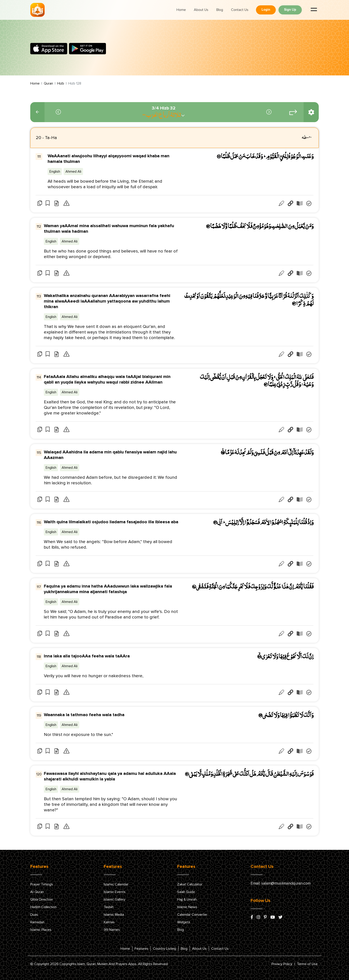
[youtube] (273, 917)
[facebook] (252, 917)
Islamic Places (41, 930)
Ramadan (37, 922)
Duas (34, 915)
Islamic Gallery (115, 899)
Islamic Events (115, 892)
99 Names (112, 930)
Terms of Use (307, 964)
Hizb (61, 83)
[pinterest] (265, 917)
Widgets (184, 922)
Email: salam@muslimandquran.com (281, 883)
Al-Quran (37, 892)
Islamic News (187, 907)
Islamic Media (114, 915)
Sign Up (290, 10)
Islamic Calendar (116, 884)
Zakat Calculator (190, 884)
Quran (48, 83)
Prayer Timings (42, 884)
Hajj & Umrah (187, 899)
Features (141, 949)
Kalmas (109, 922)
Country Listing (164, 949)
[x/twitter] (280, 917)
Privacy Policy (282, 964)
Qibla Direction (42, 899)
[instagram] (258, 917)
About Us (201, 10)
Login (266, 10)
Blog (220, 10)
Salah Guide (186, 892)
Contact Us (240, 10)
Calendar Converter (192, 915)
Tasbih (109, 907)
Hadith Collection (43, 907)
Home (181, 10)
